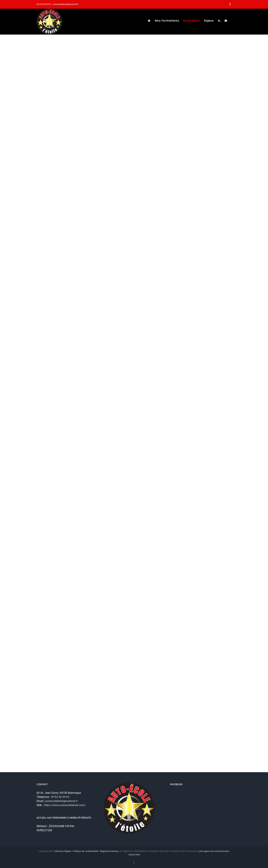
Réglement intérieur (109, 851)
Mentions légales (63, 851)
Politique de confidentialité (86, 851)
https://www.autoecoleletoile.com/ (65, 805)
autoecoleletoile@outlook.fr (66, 4)
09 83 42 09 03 (60, 797)
